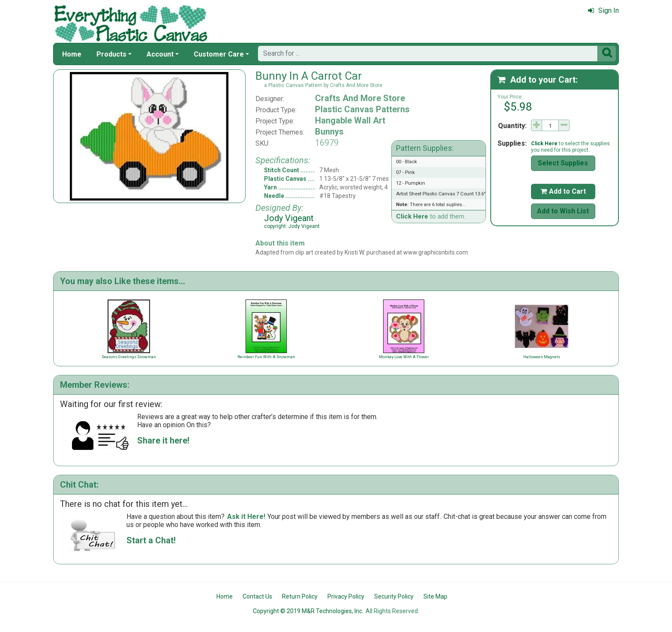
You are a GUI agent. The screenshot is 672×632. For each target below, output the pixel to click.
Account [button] (160, 54)
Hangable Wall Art (350, 120)
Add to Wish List (563, 211)
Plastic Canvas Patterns (362, 109)
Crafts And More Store (360, 98)
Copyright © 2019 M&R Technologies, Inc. (308, 611)
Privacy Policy (346, 596)
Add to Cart (563, 191)
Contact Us (257, 596)
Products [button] (111, 54)
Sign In (603, 10)
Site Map (435, 596)
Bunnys (329, 132)
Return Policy (300, 596)
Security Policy (394, 596)
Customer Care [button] (219, 54)
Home (72, 54)
